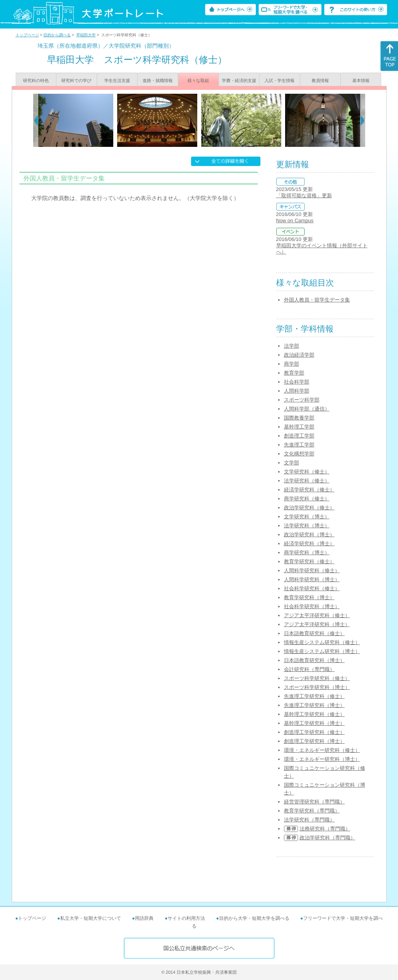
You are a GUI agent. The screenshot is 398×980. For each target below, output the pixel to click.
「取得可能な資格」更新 (304, 195)
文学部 (292, 463)
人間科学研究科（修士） (312, 570)
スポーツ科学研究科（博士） (317, 687)
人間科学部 (297, 391)
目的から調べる (57, 35)
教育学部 (294, 373)
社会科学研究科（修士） (312, 588)
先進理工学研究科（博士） (314, 705)
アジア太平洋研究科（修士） (317, 615)
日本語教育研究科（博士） (314, 660)
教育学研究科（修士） (309, 561)
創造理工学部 (299, 436)
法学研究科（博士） (307, 526)
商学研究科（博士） (307, 552)
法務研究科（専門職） (325, 829)
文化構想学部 (299, 454)
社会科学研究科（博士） (312, 606)
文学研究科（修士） (307, 472)
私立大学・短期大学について (91, 918)
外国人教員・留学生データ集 (317, 300)
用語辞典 (144, 918)
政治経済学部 (299, 355)
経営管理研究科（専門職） (314, 802)
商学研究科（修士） (307, 499)
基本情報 (361, 80)
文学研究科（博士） (307, 517)
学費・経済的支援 (239, 80)
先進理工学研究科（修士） (314, 696)
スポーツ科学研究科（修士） (317, 678)
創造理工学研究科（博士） (314, 741)
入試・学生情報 (279, 80)
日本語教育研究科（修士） (314, 633)
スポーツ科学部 (302, 400)
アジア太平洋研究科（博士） (317, 624)
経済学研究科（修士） (309, 490)
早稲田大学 (86, 35)
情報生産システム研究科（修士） (322, 642)
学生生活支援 (117, 80)
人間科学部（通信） (307, 409)
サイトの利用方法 (186, 918)
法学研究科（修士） (307, 481)
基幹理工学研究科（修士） (314, 714)
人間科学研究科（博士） (312, 579)
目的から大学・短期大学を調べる (254, 918)
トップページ (27, 35)
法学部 (292, 346)
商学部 (292, 364)
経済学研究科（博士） (309, 544)
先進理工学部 (299, 445)
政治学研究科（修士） (309, 508)
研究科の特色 (36, 80)
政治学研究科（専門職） (328, 838)
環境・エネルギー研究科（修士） (322, 750)
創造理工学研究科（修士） (314, 732)
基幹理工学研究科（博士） (314, 723)
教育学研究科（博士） (309, 597)
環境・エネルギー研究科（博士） (322, 759)
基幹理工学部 (299, 427)
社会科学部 (297, 382)
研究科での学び (76, 80)
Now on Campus (295, 220)
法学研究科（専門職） (309, 820)
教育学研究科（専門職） (312, 811)
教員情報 (320, 80)
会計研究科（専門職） (309, 669)
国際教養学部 (299, 418)
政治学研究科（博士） (309, 535)
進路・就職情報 (158, 80)
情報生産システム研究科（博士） (322, 651)
